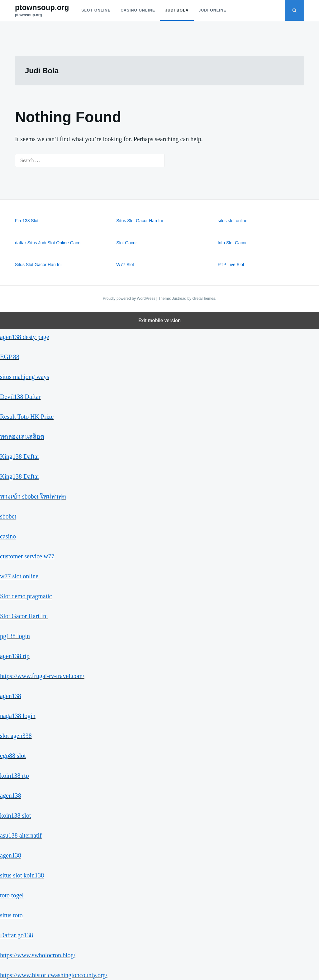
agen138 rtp (15, 656)
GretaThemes (204, 299)
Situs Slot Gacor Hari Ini (139, 221)
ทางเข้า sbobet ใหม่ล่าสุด (33, 496)
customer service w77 (27, 556)
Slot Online (96, 10)
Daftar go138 (17, 935)
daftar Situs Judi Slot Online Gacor (48, 243)
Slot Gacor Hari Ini (24, 616)
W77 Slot (125, 265)
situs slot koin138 (22, 875)
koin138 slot (15, 815)
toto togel (12, 895)
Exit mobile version (159, 320)
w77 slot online (19, 576)
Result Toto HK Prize (27, 417)
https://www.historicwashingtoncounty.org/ (54, 975)
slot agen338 (16, 736)
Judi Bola (177, 10)
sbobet (8, 516)
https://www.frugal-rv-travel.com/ (42, 676)
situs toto (11, 915)
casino (8, 536)
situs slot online (233, 221)
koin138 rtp (14, 776)
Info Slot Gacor (232, 243)
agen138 (11, 696)
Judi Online (213, 10)
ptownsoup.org (42, 7)
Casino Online (138, 10)
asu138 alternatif (21, 835)
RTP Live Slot (231, 265)
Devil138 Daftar (20, 397)
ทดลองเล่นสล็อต (22, 437)
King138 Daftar (20, 457)
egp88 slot (13, 756)
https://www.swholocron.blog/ (38, 955)
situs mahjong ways (25, 377)
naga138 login (18, 716)
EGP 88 (10, 357)
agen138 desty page (25, 337)
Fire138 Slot (27, 221)
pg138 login (15, 636)
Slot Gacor (126, 243)
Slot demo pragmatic (26, 596)
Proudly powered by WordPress (130, 299)
